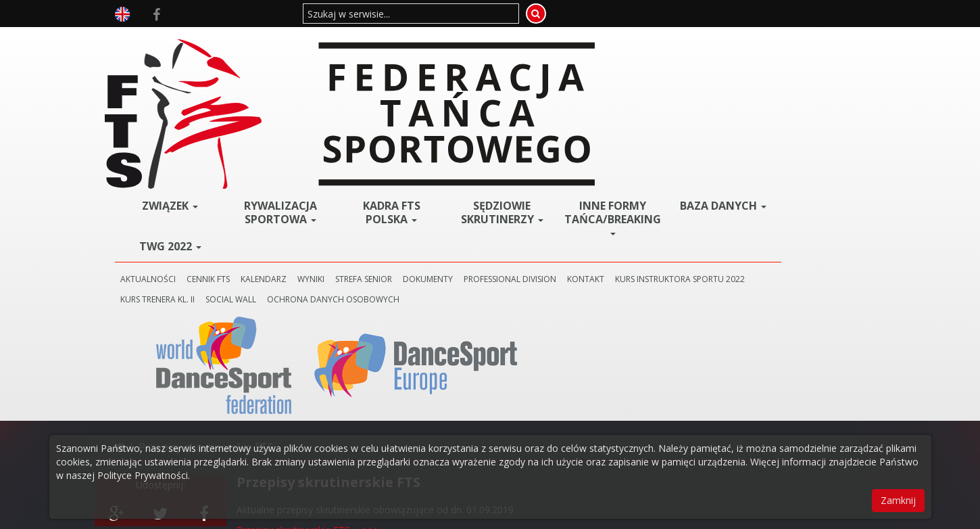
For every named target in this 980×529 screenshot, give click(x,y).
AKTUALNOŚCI (280, 116)
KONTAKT (717, 116)
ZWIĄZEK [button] (292, 43)
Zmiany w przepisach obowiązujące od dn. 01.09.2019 (354, 337)
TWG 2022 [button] (293, 83)
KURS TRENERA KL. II (430, 136)
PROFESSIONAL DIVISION (642, 116)
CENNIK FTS (340, 116)
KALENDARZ (395, 116)
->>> (389, 283)
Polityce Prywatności (143, 475)
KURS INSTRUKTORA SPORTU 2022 (317, 136)
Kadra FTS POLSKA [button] (476, 49)
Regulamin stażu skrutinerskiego (307, 283)
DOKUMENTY (560, 116)
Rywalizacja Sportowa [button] (385, 49)
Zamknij (898, 500)
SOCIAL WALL (503, 136)
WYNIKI (443, 116)
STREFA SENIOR (495, 116)
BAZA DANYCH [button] (751, 47)
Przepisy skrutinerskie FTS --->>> (308, 263)
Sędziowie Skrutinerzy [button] (568, 54)
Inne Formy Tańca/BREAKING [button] (662, 54)
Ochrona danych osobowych (606, 136)
